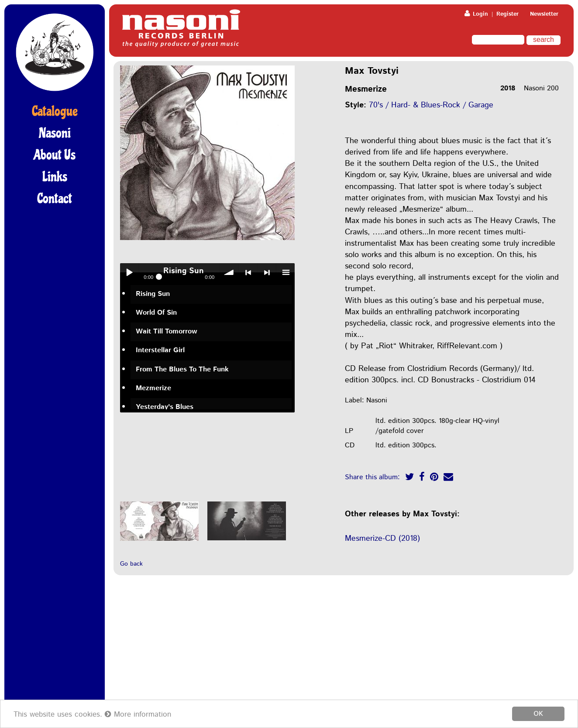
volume (229, 272)
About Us (55, 155)
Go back (131, 564)
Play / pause (129, 272)
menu (286, 272)
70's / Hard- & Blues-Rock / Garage (431, 105)
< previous (248, 272)
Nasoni (55, 133)
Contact (55, 199)
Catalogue (55, 111)
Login (476, 14)
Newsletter (544, 14)
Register (507, 14)
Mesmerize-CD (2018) (382, 539)
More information (138, 714)
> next (267, 272)
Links (55, 177)
